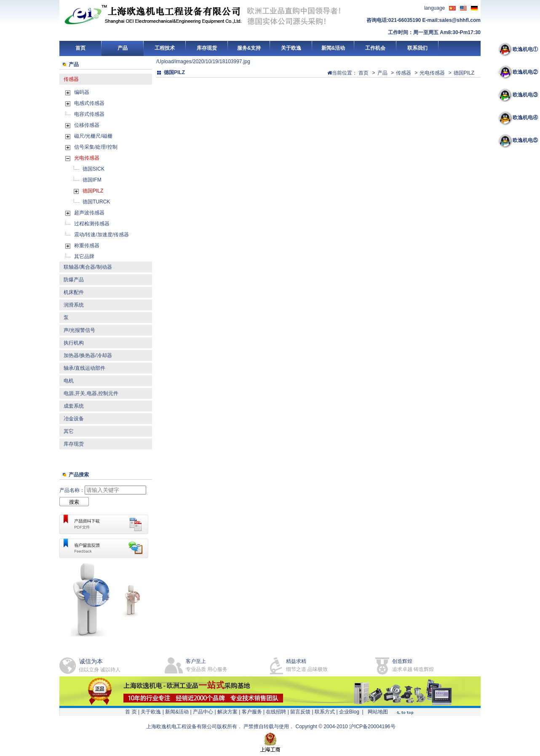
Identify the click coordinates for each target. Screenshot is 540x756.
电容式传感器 (89, 114)
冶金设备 (74, 419)
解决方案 (227, 712)
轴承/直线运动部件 (84, 368)
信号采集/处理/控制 (96, 147)
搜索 (74, 502)
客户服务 (252, 712)
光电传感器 (87, 158)
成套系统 (74, 406)
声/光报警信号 (79, 330)
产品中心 (203, 712)
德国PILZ (93, 191)
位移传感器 (87, 125)
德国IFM (92, 180)
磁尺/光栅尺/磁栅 (93, 136)
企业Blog (349, 712)
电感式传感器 (89, 103)
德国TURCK (96, 202)
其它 (69, 431)
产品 (123, 48)
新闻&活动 (333, 48)
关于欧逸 (291, 48)
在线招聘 (276, 712)
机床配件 (74, 292)
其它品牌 (84, 256)
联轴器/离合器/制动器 (88, 267)
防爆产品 (74, 280)
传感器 (71, 79)
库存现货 (207, 48)
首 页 (131, 712)
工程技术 (165, 48)
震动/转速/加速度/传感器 (102, 235)
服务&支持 (249, 48)
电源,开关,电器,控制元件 (91, 393)
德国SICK (94, 169)
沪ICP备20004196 (370, 727)
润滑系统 (74, 305)
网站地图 (378, 712)
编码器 (82, 92)
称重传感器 (87, 246)
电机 (69, 381)
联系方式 (325, 712)
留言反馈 (300, 712)
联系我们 (417, 48)
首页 (80, 48)
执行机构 (74, 343)
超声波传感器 (89, 213)
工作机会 (375, 48)
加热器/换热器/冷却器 (88, 355)
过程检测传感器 (92, 224)
